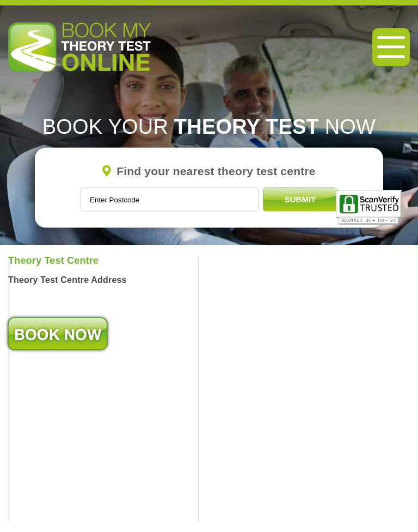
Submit (300, 199)
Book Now (58, 334)
